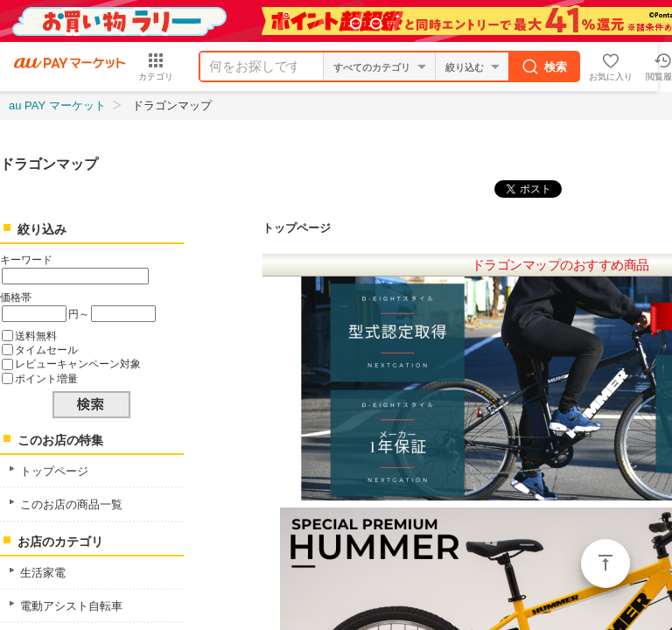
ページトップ (605, 563)
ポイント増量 (46, 378)
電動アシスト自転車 (71, 606)
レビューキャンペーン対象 (78, 364)
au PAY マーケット (57, 105)
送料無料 (36, 336)
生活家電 (43, 573)
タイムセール (46, 350)
